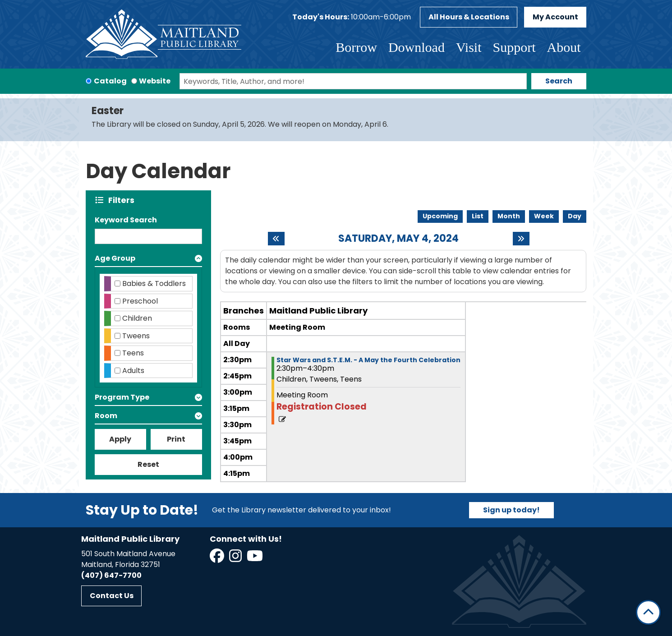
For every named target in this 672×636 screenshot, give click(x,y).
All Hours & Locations (469, 17)
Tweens (136, 336)
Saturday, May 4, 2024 (398, 239)
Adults (133, 371)
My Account (555, 17)
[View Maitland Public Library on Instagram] (236, 559)
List (478, 216)
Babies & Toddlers (154, 283)
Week (544, 216)
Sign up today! (511, 510)
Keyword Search (126, 220)
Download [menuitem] (417, 47)
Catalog (110, 81)
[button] (352, 17)
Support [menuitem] (514, 47)
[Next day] (521, 239)
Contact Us (112, 596)
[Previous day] (276, 239)
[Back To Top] (648, 612)
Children (137, 318)
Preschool (140, 301)
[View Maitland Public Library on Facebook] (218, 559)
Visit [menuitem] (469, 47)
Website (155, 81)
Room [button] (106, 416)
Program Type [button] (122, 397)
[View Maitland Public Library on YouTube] (255, 559)
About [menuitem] (564, 47)
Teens (133, 353)
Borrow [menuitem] (356, 47)
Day (575, 216)
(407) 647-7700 (111, 575)
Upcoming (440, 216)
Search (559, 81)
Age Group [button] (115, 258)
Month (509, 216)
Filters (123, 200)
